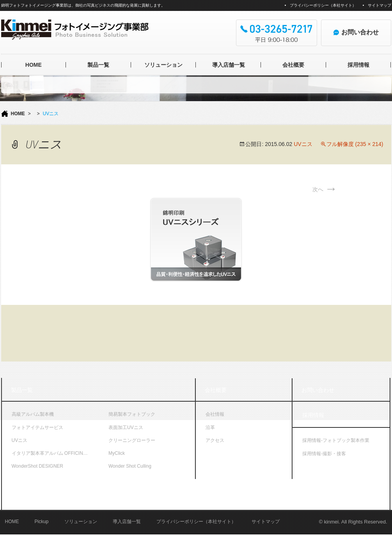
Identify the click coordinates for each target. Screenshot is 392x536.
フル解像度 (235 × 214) (355, 144)
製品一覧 (98, 65)
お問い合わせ (318, 390)
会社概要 (293, 65)
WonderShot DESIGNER (38, 466)
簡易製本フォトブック (132, 414)
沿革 (210, 427)
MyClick (117, 453)
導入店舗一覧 (229, 65)
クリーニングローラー (132, 440)
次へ (325, 189)
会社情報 (215, 414)
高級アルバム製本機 (33, 414)
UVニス (303, 144)
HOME (34, 65)
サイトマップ (380, 5)
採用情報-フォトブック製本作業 (336, 440)
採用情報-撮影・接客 (324, 454)
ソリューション (163, 65)
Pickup (42, 523)
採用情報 (358, 65)
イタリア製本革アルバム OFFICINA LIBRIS (55, 453)
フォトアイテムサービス (37, 427)
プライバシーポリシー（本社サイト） (323, 5)
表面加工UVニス (126, 427)
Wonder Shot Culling (130, 466)
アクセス (215, 440)
